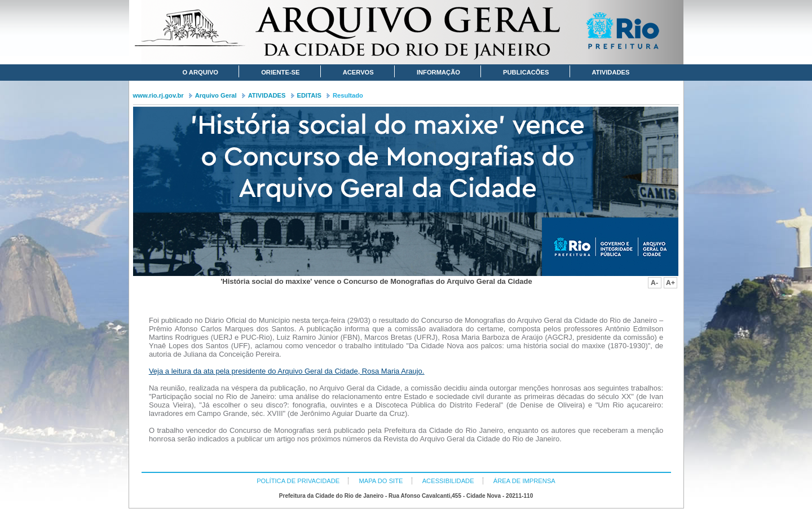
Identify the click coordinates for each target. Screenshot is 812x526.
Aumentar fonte (670, 283)
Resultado (348, 95)
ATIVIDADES (267, 95)
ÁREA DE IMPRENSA (524, 481)
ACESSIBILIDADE (448, 481)
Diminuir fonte (655, 283)
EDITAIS (309, 95)
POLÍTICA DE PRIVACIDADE (298, 481)
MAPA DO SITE (381, 481)
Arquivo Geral (216, 95)
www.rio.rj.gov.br (158, 95)
